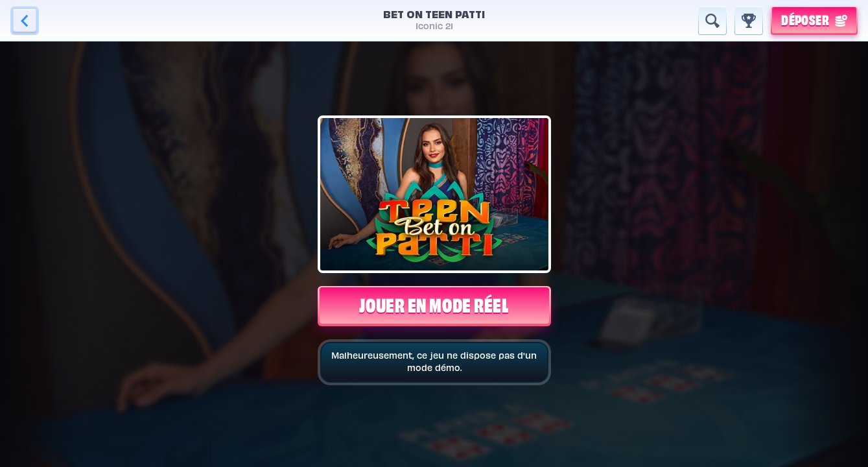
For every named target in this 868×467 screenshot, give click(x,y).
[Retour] (25, 21)
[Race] (749, 21)
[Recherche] (712, 21)
